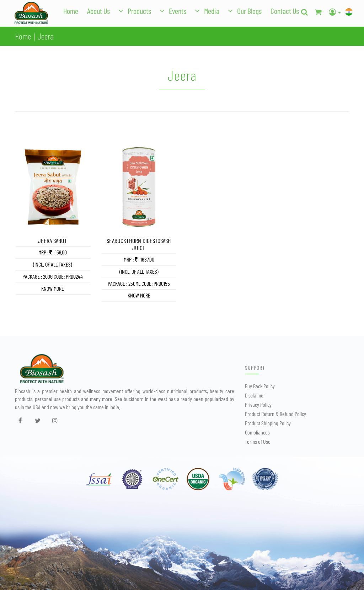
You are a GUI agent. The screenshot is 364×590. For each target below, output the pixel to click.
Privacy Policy (258, 404)
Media (212, 11)
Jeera (46, 36)
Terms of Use (258, 441)
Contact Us (285, 11)
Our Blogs (249, 11)
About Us (98, 11)
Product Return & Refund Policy (275, 414)
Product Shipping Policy (268, 423)
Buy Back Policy (260, 386)
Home (71, 11)
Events (178, 11)
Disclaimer (255, 395)
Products (139, 11)
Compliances (257, 432)
